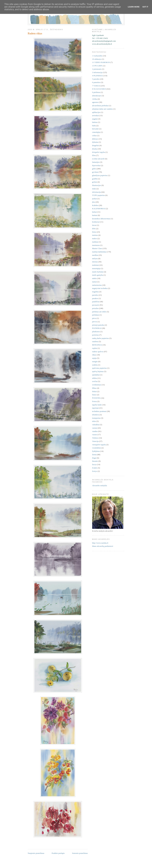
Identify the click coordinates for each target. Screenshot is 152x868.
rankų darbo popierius (101, 338)
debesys (95, 139)
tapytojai (96, 408)
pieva (94, 318)
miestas (95, 262)
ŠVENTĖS (96, 398)
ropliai (95, 348)
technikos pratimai (99, 411)
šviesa (95, 401)
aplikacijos (96, 112)
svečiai (95, 381)
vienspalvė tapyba (99, 445)
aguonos (95, 102)
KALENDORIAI (99, 209)
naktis (94, 278)
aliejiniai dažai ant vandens (102, 109)
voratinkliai (97, 448)
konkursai (96, 222)
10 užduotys (97, 59)
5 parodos (96, 79)
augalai (95, 119)
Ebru (94, 155)
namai (95, 282)
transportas (96, 418)
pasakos (95, 298)
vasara (95, 435)
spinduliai (96, 375)
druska (95, 149)
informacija (97, 192)
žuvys (94, 464)
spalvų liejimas (98, 371)
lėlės (94, 229)
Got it (145, 7)
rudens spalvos (98, 352)
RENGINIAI (97, 345)
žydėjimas (96, 451)
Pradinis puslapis (58, 853)
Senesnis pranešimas (80, 853)
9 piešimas (96, 92)
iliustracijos (97, 185)
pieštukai (96, 315)
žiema (94, 455)
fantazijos (96, 162)
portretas (95, 335)
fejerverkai (96, 165)
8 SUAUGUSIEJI (99, 89)
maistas (95, 235)
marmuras (96, 245)
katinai (95, 215)
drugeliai (96, 145)
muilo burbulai (98, 272)
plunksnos (96, 332)
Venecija (95, 441)
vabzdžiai (96, 425)
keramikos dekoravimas (101, 219)
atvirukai (96, 115)
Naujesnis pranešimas (36, 853)
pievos (95, 322)
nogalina (95, 292)
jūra (94, 202)
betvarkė (95, 129)
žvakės (95, 468)
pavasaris (96, 305)
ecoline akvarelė (98, 159)
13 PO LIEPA (97, 66)
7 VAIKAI (96, 86)
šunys (94, 395)
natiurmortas (97, 285)
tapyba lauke (97, 405)
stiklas (95, 378)
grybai (95, 182)
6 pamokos (96, 82)
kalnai (95, 212)
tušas (94, 421)
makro (95, 238)
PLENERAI (97, 328)
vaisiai (95, 428)
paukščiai (96, 302)
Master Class (97, 248)
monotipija (96, 268)
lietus (94, 232)
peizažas (95, 308)
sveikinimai (97, 385)
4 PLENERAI (98, 76)
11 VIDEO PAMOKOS (101, 62)
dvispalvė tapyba (99, 152)
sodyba (95, 365)
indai (94, 189)
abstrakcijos (97, 96)
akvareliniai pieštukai (100, 106)
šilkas (94, 388)
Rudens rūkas (35, 33)
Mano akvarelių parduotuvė (103, 546)
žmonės (95, 461)
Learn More (134, 7)
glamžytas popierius (100, 175)
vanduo (95, 431)
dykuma (95, 142)
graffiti (95, 179)
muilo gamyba (98, 275)
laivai (94, 225)
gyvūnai (95, 172)
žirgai (94, 458)
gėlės (94, 169)
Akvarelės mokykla (100, 485)
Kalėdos (95, 205)
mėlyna (95, 258)
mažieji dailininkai (99, 252)
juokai (95, 199)
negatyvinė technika (100, 288)
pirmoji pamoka (98, 325)
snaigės (95, 361)
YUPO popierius (99, 195)
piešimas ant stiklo (99, 312)
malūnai (95, 242)
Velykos (95, 438)
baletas (95, 122)
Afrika (95, 99)
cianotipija (96, 132)
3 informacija (97, 72)
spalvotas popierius (99, 368)
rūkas (94, 355)
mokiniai (96, 265)
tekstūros (96, 415)
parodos (95, 295)
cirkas (94, 135)
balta (94, 126)
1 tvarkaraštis (97, 56)
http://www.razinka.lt (100, 543)
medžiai (95, 255)
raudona (95, 341)
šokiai (94, 391)
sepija (94, 358)
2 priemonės (97, 69)
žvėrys (95, 471)
